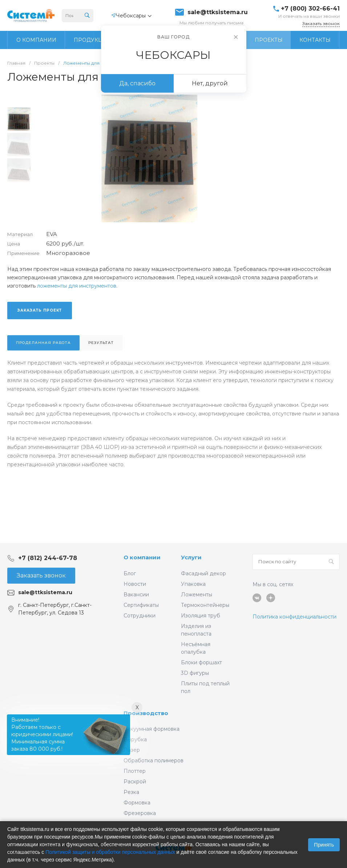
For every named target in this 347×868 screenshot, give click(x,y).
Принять (324, 845)
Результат (101, 343)
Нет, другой (210, 83)
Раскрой (135, 782)
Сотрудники (140, 616)
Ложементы (197, 595)
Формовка (137, 803)
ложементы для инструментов (77, 286)
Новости (135, 584)
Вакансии (136, 595)
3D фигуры (195, 673)
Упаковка (193, 584)
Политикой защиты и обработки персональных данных (110, 852)
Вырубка (135, 739)
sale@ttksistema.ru (218, 12)
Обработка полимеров (154, 760)
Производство (146, 713)
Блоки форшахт (201, 662)
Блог (130, 573)
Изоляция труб (201, 616)
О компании (142, 557)
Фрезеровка (140, 813)
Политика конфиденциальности (294, 617)
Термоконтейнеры (205, 605)
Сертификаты (141, 605)
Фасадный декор (203, 573)
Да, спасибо (137, 83)
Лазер (132, 750)
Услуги (191, 557)
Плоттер (135, 771)
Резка (131, 792)
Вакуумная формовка (152, 729)
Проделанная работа (43, 343)
